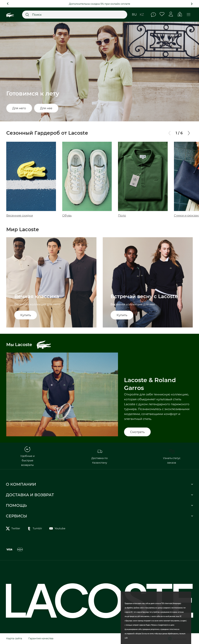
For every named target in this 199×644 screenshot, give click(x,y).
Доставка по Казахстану (99, 456)
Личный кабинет (171, 14)
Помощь (153, 15)
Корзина (180, 14)
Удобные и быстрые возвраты (27, 456)
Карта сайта (14, 638)
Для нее (46, 108)
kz (142, 15)
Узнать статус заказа (172, 456)
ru (134, 15)
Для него (19, 108)
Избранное (162, 14)
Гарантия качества (41, 638)
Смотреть (137, 432)
